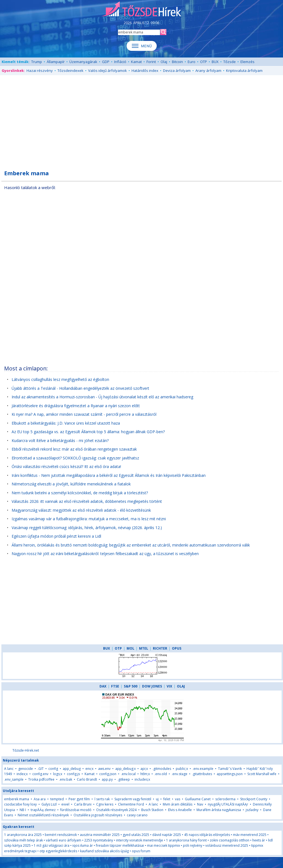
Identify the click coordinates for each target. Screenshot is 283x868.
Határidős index (145, 70)
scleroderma (225, 799)
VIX (169, 686)
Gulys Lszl (49, 804)
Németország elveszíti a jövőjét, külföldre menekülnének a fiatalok (71, 484)
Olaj (164, 62)
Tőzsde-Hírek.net (26, 750)
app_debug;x (125, 769)
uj (157, 799)
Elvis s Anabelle (180, 810)
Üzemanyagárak (83, 62)
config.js (73, 774)
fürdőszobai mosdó (76, 810)
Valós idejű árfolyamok (108, 70)
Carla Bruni (83, 804)
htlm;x (145, 774)
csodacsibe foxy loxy (20, 804)
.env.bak (66, 779)
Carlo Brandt (87, 779)
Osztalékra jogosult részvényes (98, 815)
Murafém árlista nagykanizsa (219, 810)
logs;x (58, 774)
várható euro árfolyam (64, 840)
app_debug (72, 769)
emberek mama (17, 799)
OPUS (177, 648)
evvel (65, 804)
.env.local (128, 774)
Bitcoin (177, 62)
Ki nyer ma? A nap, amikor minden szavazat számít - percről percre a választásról (84, 414)
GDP (106, 62)
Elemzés (247, 62)
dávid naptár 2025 (167, 835)
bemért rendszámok (61, 835)
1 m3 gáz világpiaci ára (52, 845)
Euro (192, 62)
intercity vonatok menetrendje (140, 840)
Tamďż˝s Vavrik (230, 769)
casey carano (137, 815)
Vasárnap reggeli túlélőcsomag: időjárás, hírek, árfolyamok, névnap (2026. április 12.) (87, 528)
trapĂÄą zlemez (43, 810)
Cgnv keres (105, 804)
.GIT (41, 769)
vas (178, 799)
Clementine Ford (131, 804)
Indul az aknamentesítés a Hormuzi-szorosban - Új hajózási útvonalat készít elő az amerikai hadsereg (102, 397)
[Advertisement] (141, 119)
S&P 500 (131, 686)
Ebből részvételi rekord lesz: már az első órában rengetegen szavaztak (74, 449)
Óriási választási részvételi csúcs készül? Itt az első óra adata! (66, 466)
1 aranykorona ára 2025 (23, 835)
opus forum (141, 851)
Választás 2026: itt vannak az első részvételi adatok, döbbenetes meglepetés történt (87, 501)
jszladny (252, 810)
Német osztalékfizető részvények (43, 815)
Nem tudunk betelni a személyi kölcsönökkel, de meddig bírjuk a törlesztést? (80, 493)
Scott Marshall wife (262, 774)
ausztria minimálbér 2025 (100, 835)
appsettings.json (230, 774)
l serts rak (102, 799)
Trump (37, 62)
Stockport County (254, 799)
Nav (201, 804)
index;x (22, 774)
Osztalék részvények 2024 (116, 810)
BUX (215, 62)
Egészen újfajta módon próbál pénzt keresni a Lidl (56, 536)
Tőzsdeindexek (70, 70)
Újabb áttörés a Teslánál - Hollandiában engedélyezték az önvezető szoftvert (80, 388)
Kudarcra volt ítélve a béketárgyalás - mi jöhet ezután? (60, 440)
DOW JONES (152, 686)
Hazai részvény (40, 70)
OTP (204, 62)
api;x (144, 769)
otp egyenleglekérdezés (58, 851)
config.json (108, 774)
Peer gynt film (79, 799)
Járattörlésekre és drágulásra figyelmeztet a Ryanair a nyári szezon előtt (76, 406)
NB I (23, 810)
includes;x (142, 779)
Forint (151, 62)
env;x (89, 769)
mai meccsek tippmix (163, 845)
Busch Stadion (152, 810)
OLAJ (181, 686)
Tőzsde (230, 62)
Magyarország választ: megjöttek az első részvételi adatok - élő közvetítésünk (81, 510)
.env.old (161, 774)
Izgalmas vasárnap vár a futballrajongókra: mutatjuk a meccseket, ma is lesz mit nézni (89, 519)
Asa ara (40, 799)
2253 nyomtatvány (99, 840)
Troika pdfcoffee (41, 779)
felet (167, 799)
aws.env (104, 769)
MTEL (144, 648)
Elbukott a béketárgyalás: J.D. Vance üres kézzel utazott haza (66, 423)
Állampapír (56, 62)
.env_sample (14, 779)
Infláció (120, 62)
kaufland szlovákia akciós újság (104, 851)
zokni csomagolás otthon (230, 840)
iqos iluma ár (83, 845)
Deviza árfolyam (177, 70)
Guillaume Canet (198, 799)
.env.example (203, 769)
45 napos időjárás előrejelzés (207, 835)
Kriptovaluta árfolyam (244, 70)
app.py (107, 779)
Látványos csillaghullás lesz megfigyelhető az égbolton (60, 379)
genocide (26, 769)
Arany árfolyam (208, 70)
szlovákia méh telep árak (23, 840)
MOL (130, 648)
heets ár (259, 840)
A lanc (9, 769)
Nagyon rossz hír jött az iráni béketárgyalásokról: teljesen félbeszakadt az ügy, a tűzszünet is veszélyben (105, 554)
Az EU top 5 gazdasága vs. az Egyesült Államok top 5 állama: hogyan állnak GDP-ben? (88, 432)
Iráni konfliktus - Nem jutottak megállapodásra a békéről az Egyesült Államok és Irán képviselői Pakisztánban (109, 475)
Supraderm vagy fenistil (133, 799)
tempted (57, 799)
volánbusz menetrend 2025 (227, 845)
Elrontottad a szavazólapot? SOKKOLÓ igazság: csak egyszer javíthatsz (75, 458)
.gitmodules (162, 769)
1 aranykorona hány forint (186, 840)
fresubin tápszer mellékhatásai (120, 845)
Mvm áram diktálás (178, 804)
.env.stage (180, 774)
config (53, 769)
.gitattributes (202, 774)
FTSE (115, 686)
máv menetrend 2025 (250, 835)
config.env (40, 774)
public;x (182, 769)
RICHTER (160, 648)
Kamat (136, 62)
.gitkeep (124, 779)
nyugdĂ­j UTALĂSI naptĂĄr (228, 804)
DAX (103, 686)
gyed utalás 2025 (136, 835)
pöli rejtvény (193, 845)
